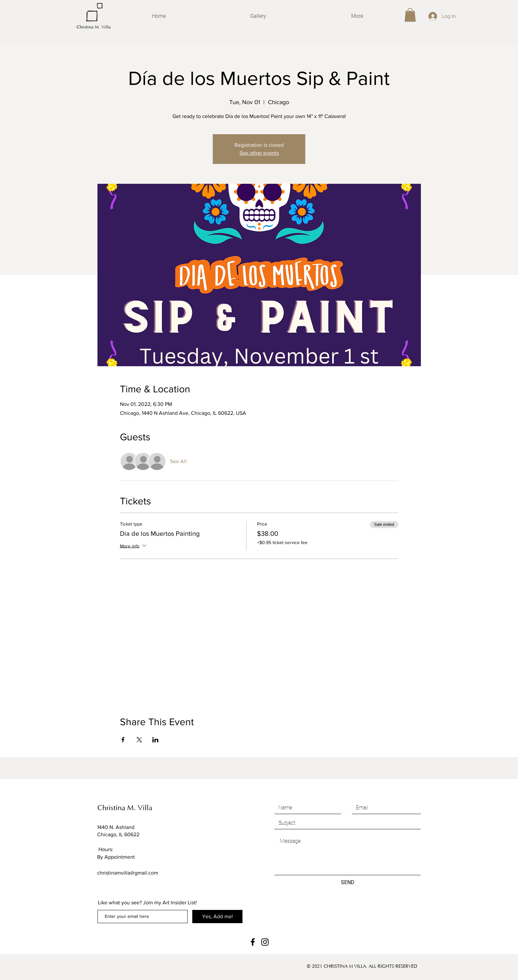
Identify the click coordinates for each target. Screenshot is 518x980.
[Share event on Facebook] (123, 740)
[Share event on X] (139, 740)
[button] (410, 15)
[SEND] (348, 882)
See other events (259, 153)
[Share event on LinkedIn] (155, 740)
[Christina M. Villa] (115, 27)
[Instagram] (265, 942)
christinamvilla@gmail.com (128, 873)
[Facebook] (253, 942)
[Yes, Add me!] (217, 917)
